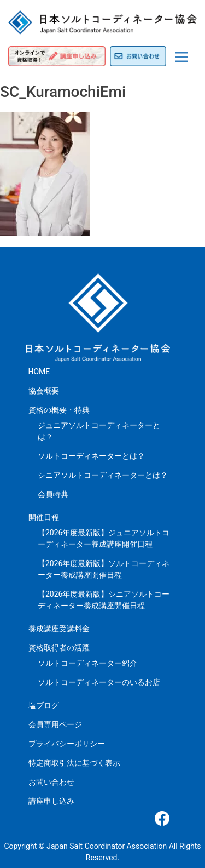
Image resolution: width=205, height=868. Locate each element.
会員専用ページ (55, 724)
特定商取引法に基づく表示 (74, 763)
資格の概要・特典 (59, 410)
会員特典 (53, 494)
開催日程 (44, 517)
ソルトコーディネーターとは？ (91, 456)
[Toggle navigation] (181, 57)
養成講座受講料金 (59, 629)
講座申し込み (51, 801)
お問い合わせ (51, 782)
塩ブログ (44, 705)
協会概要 (44, 391)
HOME (39, 372)
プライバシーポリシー (67, 744)
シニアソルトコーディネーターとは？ (103, 475)
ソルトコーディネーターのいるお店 (99, 682)
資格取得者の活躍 (59, 648)
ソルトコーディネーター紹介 (87, 663)
